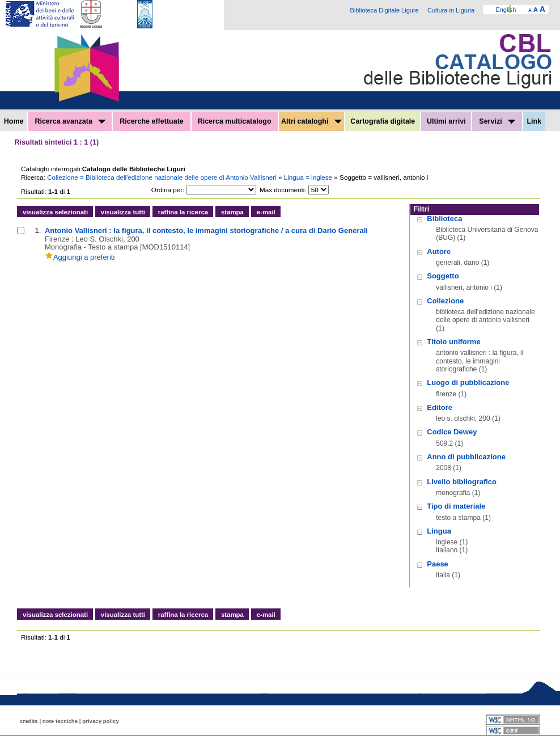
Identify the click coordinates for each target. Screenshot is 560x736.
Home (14, 121)
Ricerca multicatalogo (235, 121)
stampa (232, 212)
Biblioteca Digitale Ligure (385, 10)
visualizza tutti (123, 212)
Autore (439, 251)
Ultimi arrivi (446, 121)
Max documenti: (283, 190)
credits (29, 721)
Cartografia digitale (383, 121)
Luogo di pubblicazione (468, 382)
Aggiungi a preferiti (80, 257)
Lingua (439, 531)
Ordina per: (168, 190)
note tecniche (60, 721)
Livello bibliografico (462, 482)
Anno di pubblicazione (466, 457)
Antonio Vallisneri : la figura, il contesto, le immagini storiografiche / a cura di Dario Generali (206, 230)
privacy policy (101, 721)
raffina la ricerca (183, 212)
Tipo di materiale (456, 506)
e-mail (266, 212)
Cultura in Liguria (451, 10)
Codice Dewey (452, 432)
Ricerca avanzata (70, 121)
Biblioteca (444, 219)
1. (38, 230)
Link (534, 121)
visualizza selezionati (55, 212)
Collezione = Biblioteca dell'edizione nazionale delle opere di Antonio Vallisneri (163, 177)
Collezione (445, 301)
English (506, 10)
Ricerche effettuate (152, 121)
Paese (438, 564)
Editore (440, 407)
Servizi (497, 121)
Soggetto (443, 276)
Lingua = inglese (309, 177)
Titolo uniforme (453, 342)
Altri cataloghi (311, 121)
